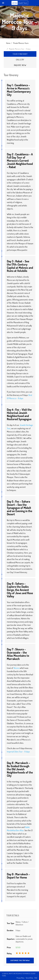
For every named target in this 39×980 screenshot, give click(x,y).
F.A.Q (36, 978)
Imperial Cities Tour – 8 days (18, 752)
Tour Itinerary (20, 54)
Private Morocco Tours (21, 43)
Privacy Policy (20, 978)
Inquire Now (20, 65)
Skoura (16, 668)
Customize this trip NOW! (21, 961)
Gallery (20, 59)
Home (8, 43)
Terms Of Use (29, 978)
